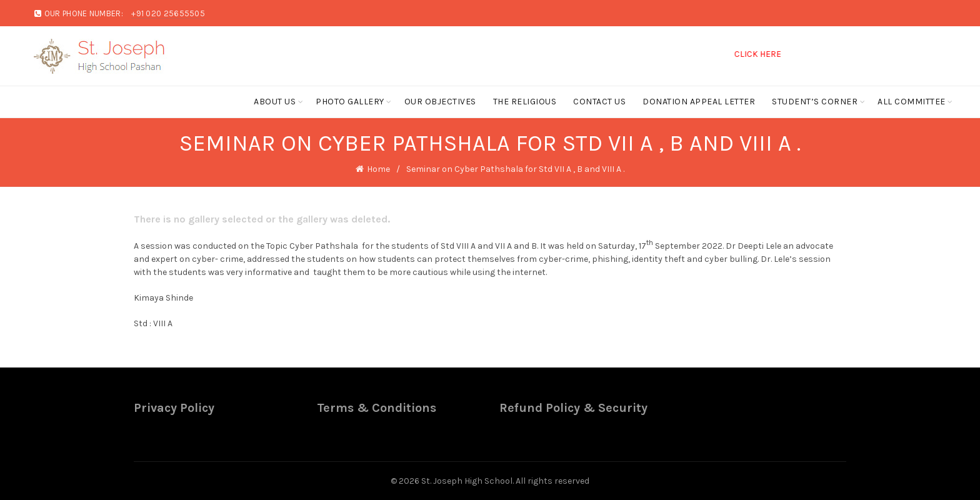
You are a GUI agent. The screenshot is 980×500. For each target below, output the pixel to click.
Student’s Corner (815, 102)
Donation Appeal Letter (699, 102)
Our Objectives (440, 102)
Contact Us (599, 102)
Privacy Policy (174, 408)
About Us (275, 102)
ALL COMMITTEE (912, 102)
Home (378, 169)
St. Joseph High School (467, 481)
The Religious (525, 102)
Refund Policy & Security (573, 408)
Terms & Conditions (377, 408)
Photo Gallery (350, 102)
